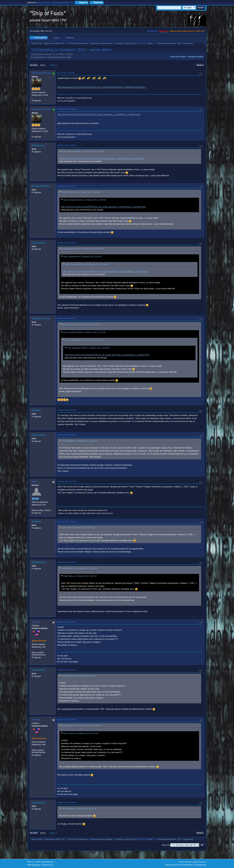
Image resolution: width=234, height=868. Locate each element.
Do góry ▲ (203, 862)
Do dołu (34, 65)
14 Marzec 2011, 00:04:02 (67, 318)
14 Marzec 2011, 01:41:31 (67, 720)
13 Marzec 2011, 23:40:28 (67, 109)
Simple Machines (48, 862)
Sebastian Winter (41, 73)
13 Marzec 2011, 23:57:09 (67, 186)
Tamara (36, 622)
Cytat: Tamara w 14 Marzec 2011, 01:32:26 (79, 676)
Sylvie (150, 44)
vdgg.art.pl (163, 31)
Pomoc (181, 862)
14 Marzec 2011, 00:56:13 (67, 562)
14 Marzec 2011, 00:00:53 (67, 243)
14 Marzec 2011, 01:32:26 (67, 622)
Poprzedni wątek (178, 57)
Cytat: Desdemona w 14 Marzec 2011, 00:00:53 (81, 325)
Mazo (35, 482)
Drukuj (200, 65)
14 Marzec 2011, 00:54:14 (67, 522)
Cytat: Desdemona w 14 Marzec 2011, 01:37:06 (81, 726)
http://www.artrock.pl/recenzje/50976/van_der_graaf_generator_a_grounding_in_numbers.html (99, 114)
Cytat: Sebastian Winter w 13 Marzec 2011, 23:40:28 (83, 151)
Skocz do (165, 845)
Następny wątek (196, 57)
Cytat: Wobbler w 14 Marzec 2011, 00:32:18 (79, 441)
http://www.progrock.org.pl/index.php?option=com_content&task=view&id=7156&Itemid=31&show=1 (102, 87)
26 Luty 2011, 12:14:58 (66, 73)
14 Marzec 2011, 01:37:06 (67, 670)
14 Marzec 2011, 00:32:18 (67, 410)
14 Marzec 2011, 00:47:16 (67, 481)
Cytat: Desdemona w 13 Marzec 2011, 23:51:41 (81, 192)
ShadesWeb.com (48, 865)
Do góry (34, 833)
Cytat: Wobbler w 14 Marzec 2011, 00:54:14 (79, 568)
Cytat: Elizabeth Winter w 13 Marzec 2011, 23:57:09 (82, 249)
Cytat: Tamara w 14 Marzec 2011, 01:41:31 (79, 809)
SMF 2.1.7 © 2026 (34, 862)
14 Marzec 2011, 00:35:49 (67, 435)
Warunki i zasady (191, 862)
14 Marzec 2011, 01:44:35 (67, 803)
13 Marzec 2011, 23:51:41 (67, 145)
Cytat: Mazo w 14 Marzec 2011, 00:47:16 (78, 528)
